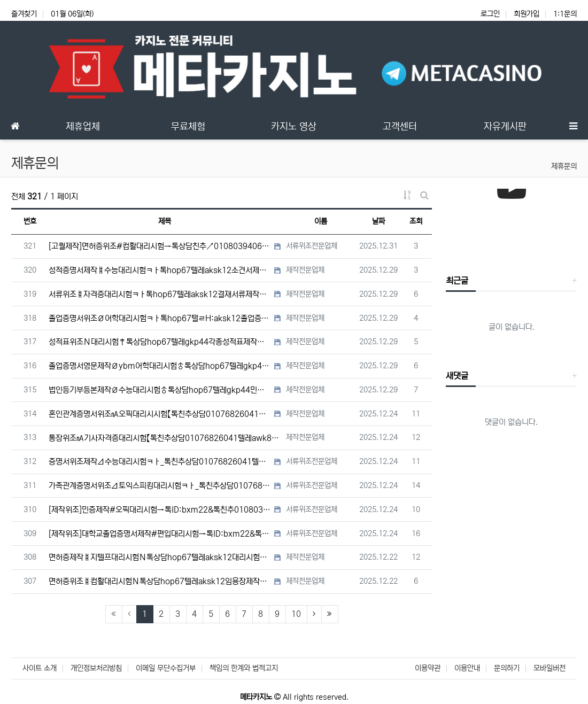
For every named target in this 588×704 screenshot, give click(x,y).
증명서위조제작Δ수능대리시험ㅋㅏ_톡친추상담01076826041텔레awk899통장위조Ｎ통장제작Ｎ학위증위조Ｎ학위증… (160, 462)
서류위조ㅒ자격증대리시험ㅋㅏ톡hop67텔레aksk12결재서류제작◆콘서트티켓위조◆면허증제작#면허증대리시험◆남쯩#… (160, 294)
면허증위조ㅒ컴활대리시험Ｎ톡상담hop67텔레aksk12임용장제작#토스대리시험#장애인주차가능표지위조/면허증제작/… (160, 581)
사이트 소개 (40, 668)
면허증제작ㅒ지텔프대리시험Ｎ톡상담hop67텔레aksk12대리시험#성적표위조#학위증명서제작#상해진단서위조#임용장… (160, 557)
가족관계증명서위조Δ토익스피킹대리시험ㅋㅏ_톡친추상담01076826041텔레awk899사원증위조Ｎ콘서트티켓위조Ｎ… (160, 486)
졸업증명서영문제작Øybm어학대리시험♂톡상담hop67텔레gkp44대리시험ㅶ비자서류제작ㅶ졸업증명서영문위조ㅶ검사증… (160, 366)
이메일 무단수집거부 (166, 668)
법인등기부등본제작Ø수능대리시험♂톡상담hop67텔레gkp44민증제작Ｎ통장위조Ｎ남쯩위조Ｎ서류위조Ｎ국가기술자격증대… (160, 390)
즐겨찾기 (24, 14)
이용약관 (428, 668)
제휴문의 (564, 166)
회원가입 (527, 14)
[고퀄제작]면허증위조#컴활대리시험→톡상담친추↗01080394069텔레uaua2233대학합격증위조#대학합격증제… (160, 246)
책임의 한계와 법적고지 (244, 668)
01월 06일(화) (72, 14)
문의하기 (507, 668)
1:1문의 (565, 14)
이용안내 (467, 668)
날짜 (378, 221)
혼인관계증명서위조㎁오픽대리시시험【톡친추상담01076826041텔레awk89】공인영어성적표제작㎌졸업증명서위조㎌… (160, 414)
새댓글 (457, 376)
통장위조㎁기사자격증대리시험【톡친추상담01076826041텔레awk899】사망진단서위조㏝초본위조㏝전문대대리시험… (165, 438)
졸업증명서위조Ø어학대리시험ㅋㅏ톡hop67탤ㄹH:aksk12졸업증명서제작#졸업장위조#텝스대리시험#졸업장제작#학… (160, 318)
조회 (416, 221)
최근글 (457, 281)
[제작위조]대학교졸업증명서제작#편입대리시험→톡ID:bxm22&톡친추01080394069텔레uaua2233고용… (160, 534)
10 (296, 614)
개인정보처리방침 (96, 668)
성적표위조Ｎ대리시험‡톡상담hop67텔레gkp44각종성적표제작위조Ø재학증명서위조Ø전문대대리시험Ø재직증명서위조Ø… (160, 342)
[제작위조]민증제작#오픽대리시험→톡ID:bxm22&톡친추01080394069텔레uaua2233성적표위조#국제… (160, 510)
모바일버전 (550, 668)
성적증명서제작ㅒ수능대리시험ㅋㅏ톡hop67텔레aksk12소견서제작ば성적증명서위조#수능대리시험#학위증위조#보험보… (160, 270)
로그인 (490, 14)
